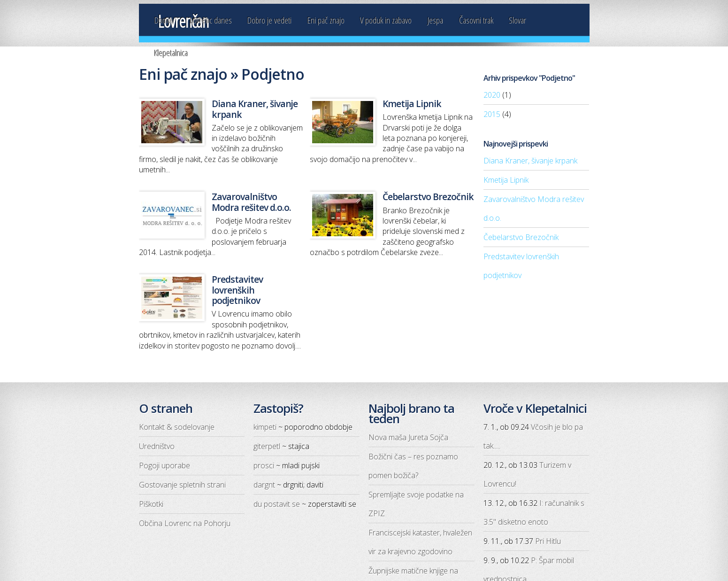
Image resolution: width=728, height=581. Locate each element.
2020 (492, 95)
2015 (492, 114)
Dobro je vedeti (269, 20)
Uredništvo (157, 446)
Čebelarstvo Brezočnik (521, 237)
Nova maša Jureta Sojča (408, 437)
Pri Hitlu (548, 541)
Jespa (435, 20)
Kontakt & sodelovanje (177, 427)
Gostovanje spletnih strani (182, 485)
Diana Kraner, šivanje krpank (530, 161)
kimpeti (265, 427)
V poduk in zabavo (386, 20)
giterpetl (267, 446)
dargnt (264, 485)
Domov (164, 20)
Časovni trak (476, 20)
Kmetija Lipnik (506, 180)
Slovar (517, 20)
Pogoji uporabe (165, 465)
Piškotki (151, 504)
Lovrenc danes (211, 20)
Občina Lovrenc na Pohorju (185, 523)
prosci (264, 465)
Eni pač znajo (326, 20)
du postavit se (277, 504)
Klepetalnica (171, 53)
